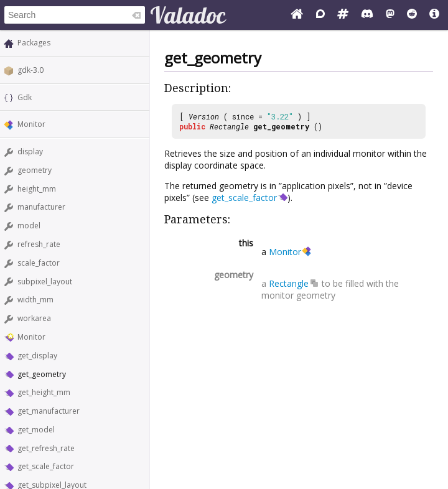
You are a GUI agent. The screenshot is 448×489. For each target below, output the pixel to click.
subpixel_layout (45, 282)
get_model (36, 430)
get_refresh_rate (46, 448)
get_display (37, 356)
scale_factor (39, 263)
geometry (35, 170)
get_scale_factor (46, 466)
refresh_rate (39, 244)
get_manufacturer (49, 411)
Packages (34, 43)
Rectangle (229, 126)
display (30, 151)
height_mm (37, 189)
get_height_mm (44, 392)
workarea (34, 318)
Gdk (25, 97)
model (29, 226)
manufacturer (41, 207)
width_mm (35, 300)
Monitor (31, 124)
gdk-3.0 (30, 70)
